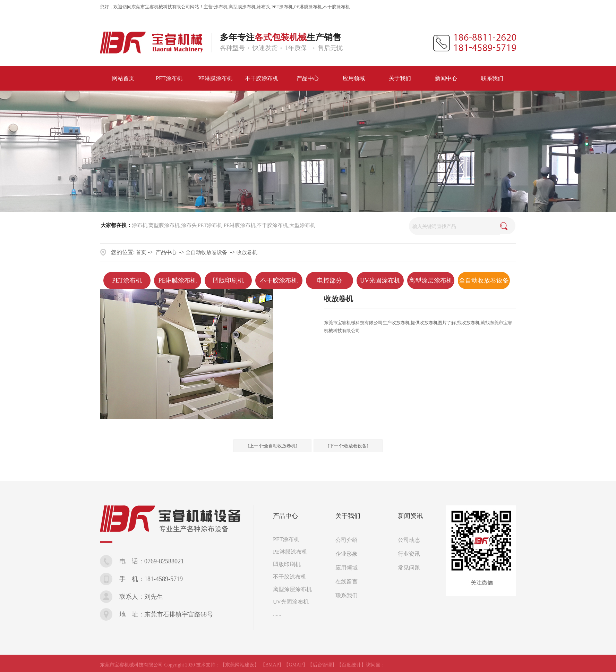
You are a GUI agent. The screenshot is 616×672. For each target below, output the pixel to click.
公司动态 (409, 540)
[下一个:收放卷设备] (348, 446)
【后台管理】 (322, 665)
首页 (141, 252)
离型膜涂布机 (242, 7)
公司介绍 (346, 540)
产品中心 (166, 252)
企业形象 (346, 554)
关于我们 (348, 516)
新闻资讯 (410, 516)
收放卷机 (247, 252)
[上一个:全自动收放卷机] (272, 446)
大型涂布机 (302, 225)
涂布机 (221, 7)
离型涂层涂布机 (431, 280)
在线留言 (346, 582)
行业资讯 (409, 554)
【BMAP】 (272, 665)
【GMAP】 (296, 665)
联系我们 (346, 595)
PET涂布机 (282, 7)
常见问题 (409, 568)
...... (277, 614)
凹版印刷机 (228, 280)
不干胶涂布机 (336, 7)
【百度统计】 (351, 665)
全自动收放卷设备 (206, 252)
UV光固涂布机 (380, 280)
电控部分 (330, 280)
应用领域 (346, 568)
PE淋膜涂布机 (308, 7)
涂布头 (263, 7)
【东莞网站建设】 (240, 665)
